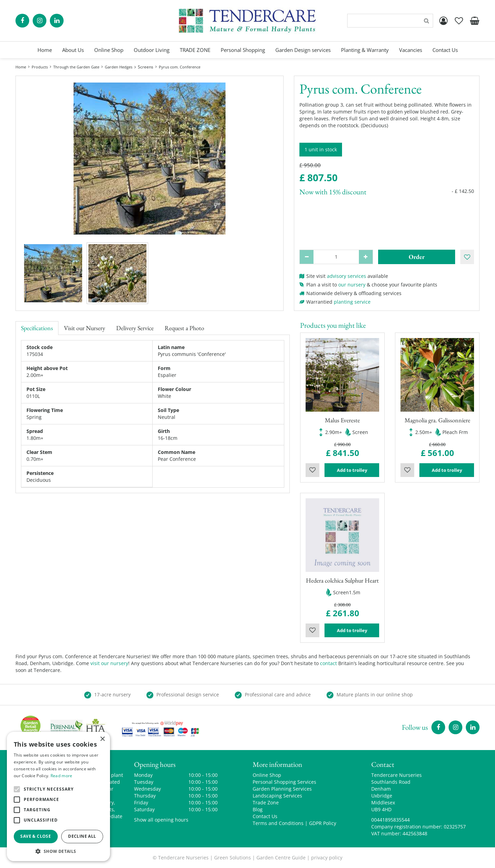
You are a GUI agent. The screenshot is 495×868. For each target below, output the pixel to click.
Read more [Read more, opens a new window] (62, 776)
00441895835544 (390, 820)
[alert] (58, 796)
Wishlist (312, 470)
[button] (58, 851)
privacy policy (327, 858)
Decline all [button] (82, 836)
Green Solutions (233, 858)
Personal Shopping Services (284, 782)
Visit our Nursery (85, 328)
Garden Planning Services (282, 789)
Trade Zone (266, 802)
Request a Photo (184, 328)
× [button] (102, 739)
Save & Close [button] (36, 836)
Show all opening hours (161, 820)
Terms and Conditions (278, 823)
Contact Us (265, 816)
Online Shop (267, 775)
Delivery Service (135, 328)
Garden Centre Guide (281, 858)
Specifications (37, 328)
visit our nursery (109, 663)
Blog (258, 809)
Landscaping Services (277, 796)
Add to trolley (352, 470)
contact (328, 663)
